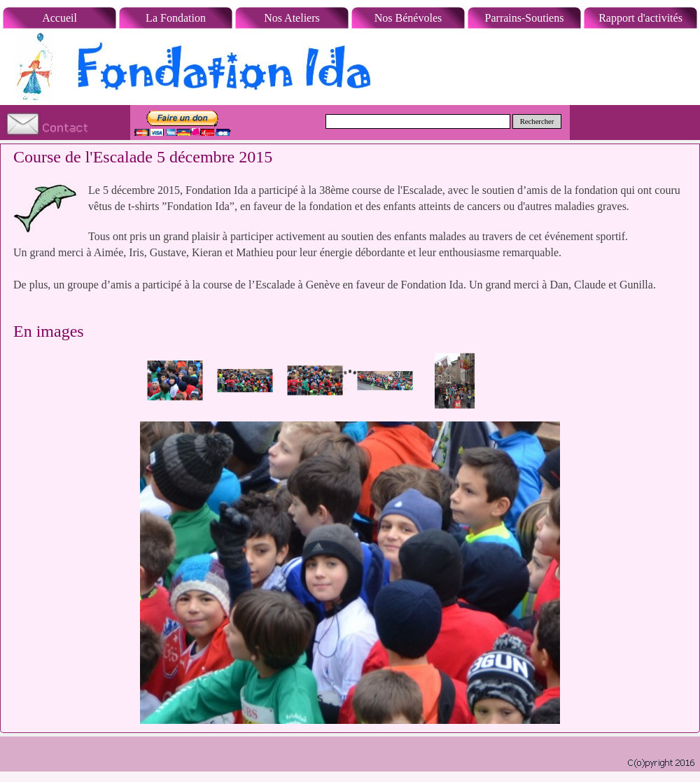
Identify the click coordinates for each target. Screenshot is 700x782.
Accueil (59, 18)
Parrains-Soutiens (525, 18)
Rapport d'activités (640, 18)
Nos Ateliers (292, 18)
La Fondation (176, 18)
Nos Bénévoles (408, 18)
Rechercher (537, 121)
